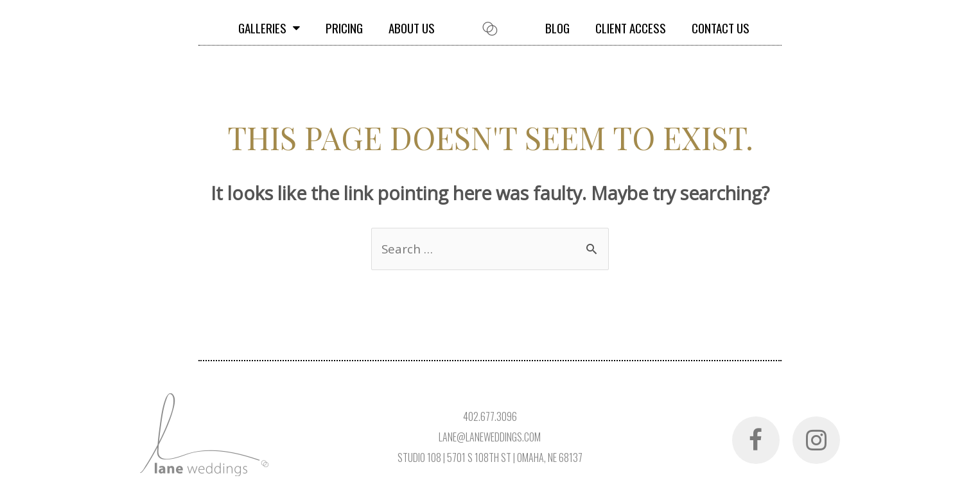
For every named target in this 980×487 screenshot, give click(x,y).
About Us (412, 28)
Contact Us (721, 28)
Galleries (269, 28)
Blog (557, 28)
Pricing (344, 28)
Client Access (631, 28)
